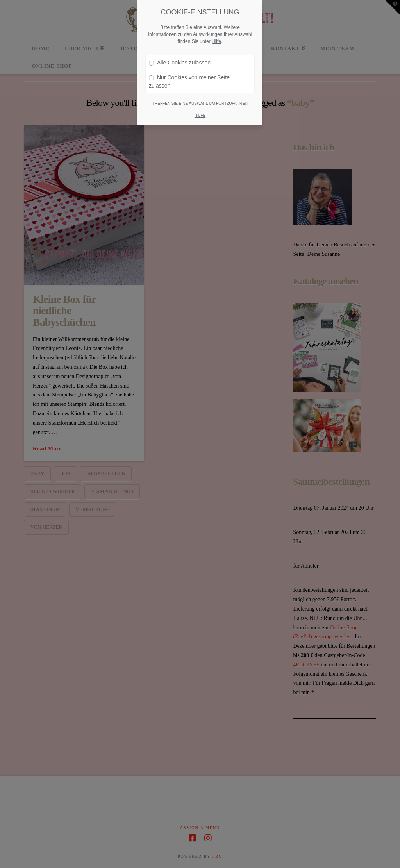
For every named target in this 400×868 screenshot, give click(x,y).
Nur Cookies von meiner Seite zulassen (189, 78)
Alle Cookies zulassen (180, 59)
